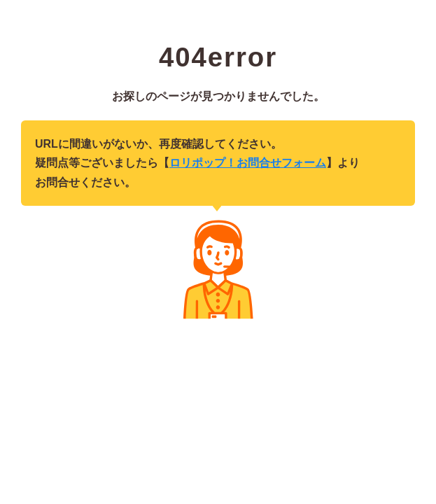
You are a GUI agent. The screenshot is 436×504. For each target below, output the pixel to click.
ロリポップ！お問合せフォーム (248, 163)
